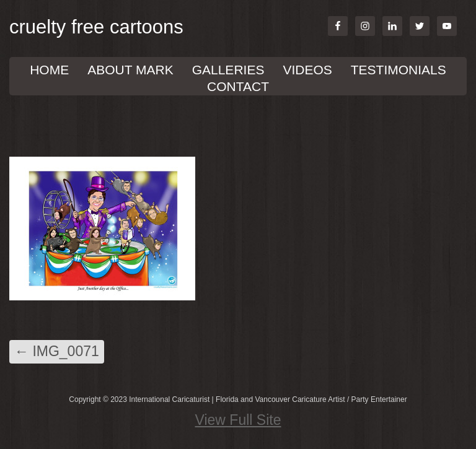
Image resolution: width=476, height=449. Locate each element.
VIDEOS (307, 70)
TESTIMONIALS (399, 70)
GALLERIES (228, 70)
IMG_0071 (57, 351)
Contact (238, 86)
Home (49, 70)
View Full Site (238, 420)
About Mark (130, 70)
